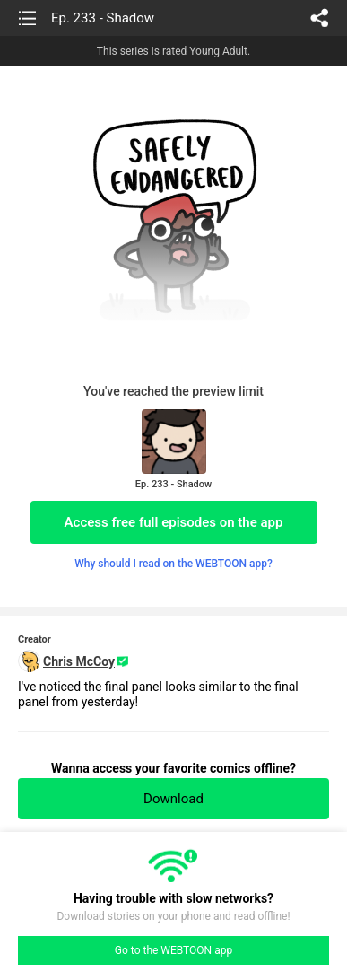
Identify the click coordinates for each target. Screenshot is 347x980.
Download (173, 799)
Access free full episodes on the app (174, 522)
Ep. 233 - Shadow (103, 18)
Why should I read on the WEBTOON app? (173, 564)
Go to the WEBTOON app (173, 950)
